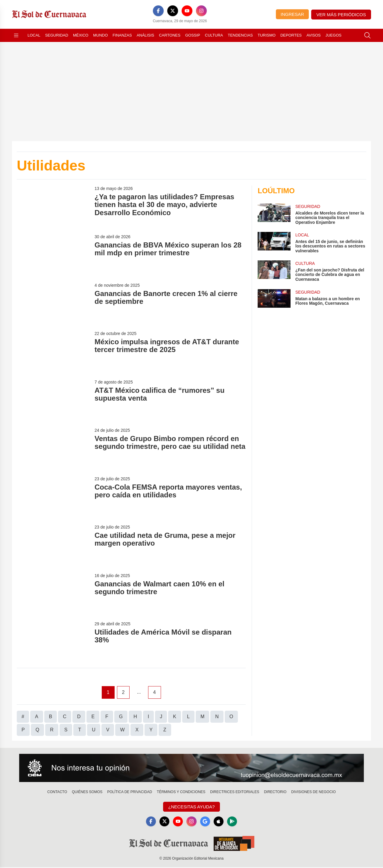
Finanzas (122, 35)
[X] (173, 11)
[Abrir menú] (16, 35)
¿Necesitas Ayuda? (191, 807)
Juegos (333, 35)
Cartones (170, 35)
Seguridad (57, 35)
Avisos (313, 35)
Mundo (100, 35)
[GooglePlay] (235, 822)
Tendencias (240, 35)
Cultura (214, 35)
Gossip (193, 35)
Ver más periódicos (341, 15)
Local (34, 35)
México (81, 35)
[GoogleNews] (206, 822)
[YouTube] (187, 11)
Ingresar (292, 14)
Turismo (267, 35)
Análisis (146, 35)
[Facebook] (158, 11)
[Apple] (220, 822)
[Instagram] (201, 11)
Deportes (291, 35)
